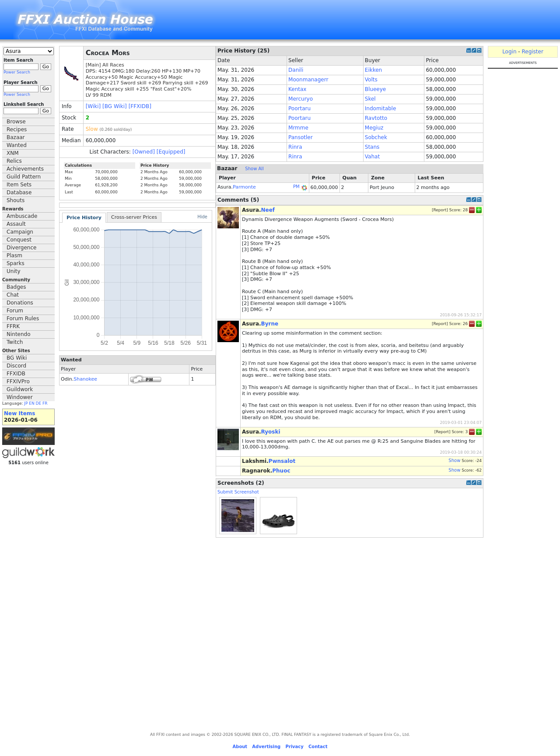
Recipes (17, 129)
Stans (372, 147)
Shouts (16, 200)
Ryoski (271, 432)
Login (509, 52)
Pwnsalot (282, 461)
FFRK (13, 326)
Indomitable (381, 108)
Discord (16, 366)
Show (454, 460)
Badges (16, 287)
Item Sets (19, 185)
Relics (14, 161)
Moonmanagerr (308, 80)
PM (296, 187)
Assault (16, 224)
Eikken (373, 70)
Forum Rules (23, 318)
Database (19, 192)
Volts (371, 80)
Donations (20, 303)
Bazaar (16, 137)
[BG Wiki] (115, 106)
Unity (14, 271)
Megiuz (374, 128)
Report (440, 210)
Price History (84, 218)
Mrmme (298, 128)
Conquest (19, 240)
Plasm (14, 255)
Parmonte (244, 187)
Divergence (21, 248)
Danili (296, 70)
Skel (370, 99)
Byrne (270, 324)
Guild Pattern (24, 177)
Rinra (295, 147)
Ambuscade (22, 216)
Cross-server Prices (134, 217)
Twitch (15, 342)
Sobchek (376, 137)
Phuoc (281, 471)
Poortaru (299, 108)
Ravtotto (376, 118)
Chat (13, 295)
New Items (19, 413)
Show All (254, 169)
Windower (20, 397)
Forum (15, 311)
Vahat (372, 157)
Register (532, 52)
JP (26, 403)
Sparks (16, 263)
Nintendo (19, 334)
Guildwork (20, 389)
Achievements (25, 169)
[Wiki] (93, 106)
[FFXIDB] (140, 106)
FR (45, 403)
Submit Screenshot (238, 492)
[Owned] (144, 152)
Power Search (17, 72)
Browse (16, 122)
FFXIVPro (18, 381)
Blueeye (375, 89)
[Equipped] (171, 152)
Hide (202, 217)
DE (39, 403)
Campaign (20, 232)
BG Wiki (17, 358)
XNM (13, 153)
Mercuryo (301, 99)
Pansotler (301, 137)
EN (31, 403)
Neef (268, 210)
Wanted (17, 145)
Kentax (297, 89)
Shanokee (85, 379)
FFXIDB (16, 374)
